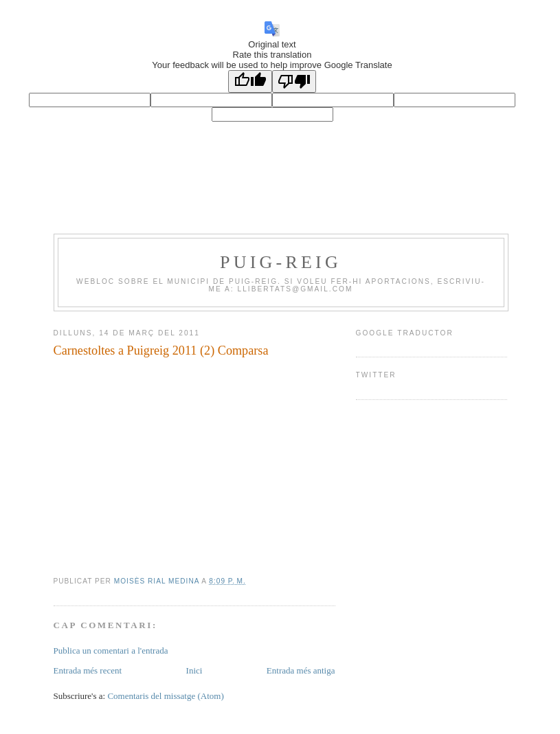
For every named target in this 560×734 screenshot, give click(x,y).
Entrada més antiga (301, 670)
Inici (194, 670)
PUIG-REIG (281, 262)
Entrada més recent (88, 670)
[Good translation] (250, 81)
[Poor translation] (294, 81)
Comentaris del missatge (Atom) (165, 696)
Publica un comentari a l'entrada (111, 650)
